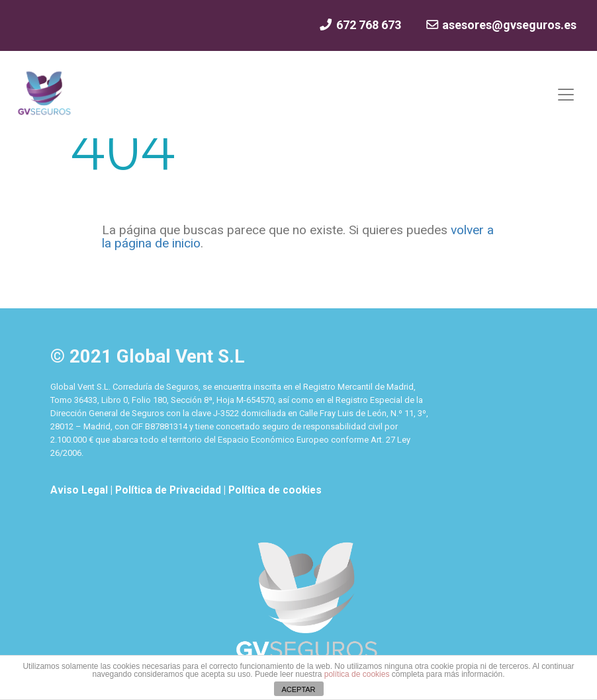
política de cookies (357, 674)
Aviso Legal (80, 490)
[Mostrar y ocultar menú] (566, 95)
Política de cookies (275, 490)
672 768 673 (359, 25)
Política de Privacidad (169, 490)
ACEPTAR (298, 689)
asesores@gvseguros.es (501, 25)
